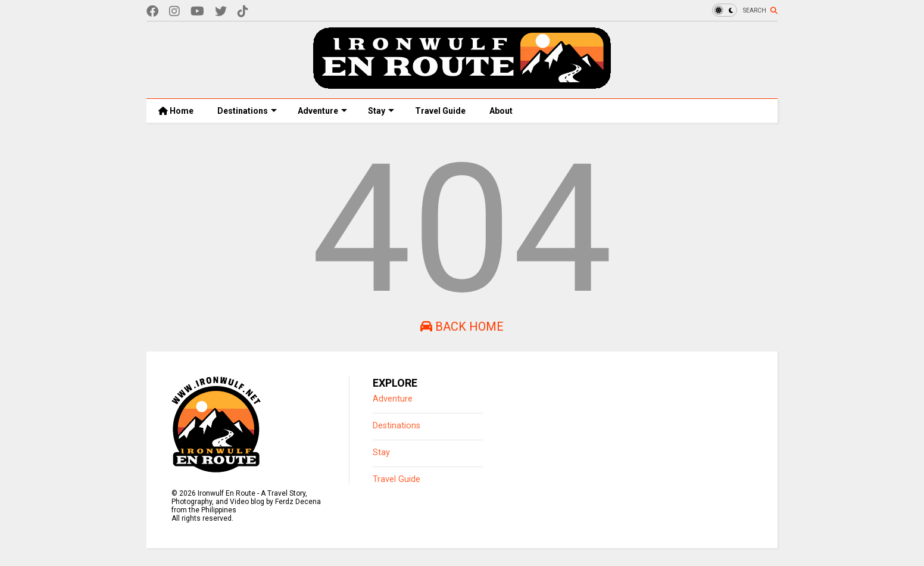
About (501, 111)
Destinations (247, 111)
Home (176, 111)
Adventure (322, 111)
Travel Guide (440, 111)
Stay (381, 111)
